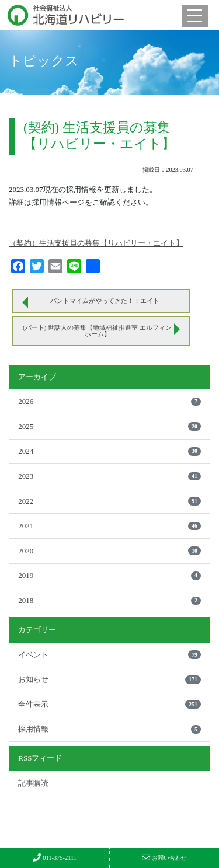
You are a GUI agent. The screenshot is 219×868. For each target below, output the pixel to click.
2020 (109, 551)
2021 (109, 526)
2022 (109, 501)
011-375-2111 (55, 858)
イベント (109, 655)
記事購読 (33, 783)
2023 (109, 476)
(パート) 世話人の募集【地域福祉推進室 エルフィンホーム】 (97, 331)
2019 (109, 575)
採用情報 (109, 729)
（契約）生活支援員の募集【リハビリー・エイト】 (96, 243)
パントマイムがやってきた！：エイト (105, 301)
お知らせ (109, 679)
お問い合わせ (164, 858)
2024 (109, 451)
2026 (109, 401)
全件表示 (109, 704)
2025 (109, 426)
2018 (109, 600)
